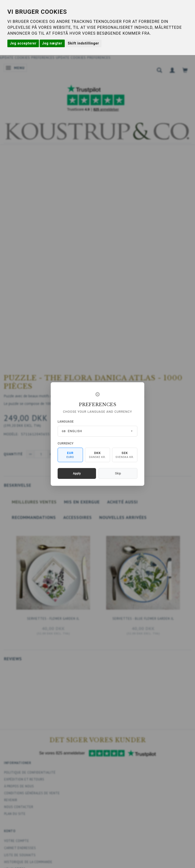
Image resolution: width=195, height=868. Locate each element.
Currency (66, 443)
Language (66, 422)
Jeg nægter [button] (52, 43)
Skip (118, 473)
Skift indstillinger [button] (83, 43)
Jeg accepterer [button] (23, 43)
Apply (77, 473)
